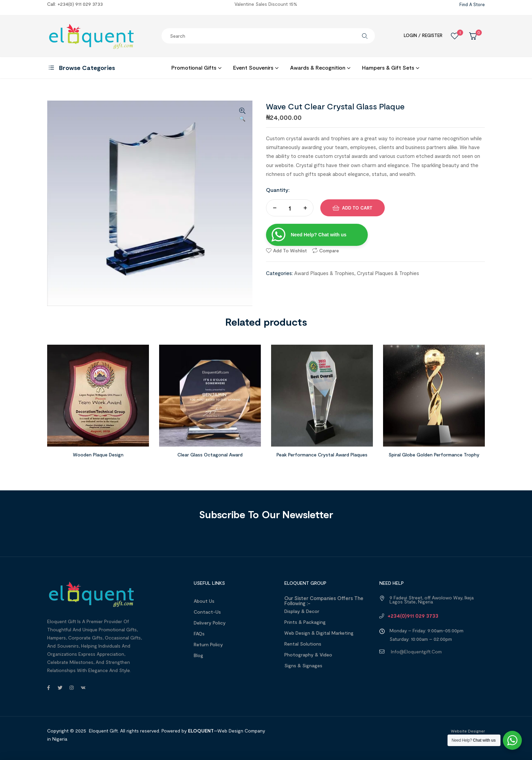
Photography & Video (308, 655)
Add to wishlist (290, 250)
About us (204, 601)
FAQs (199, 634)
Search (365, 36)
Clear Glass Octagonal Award (210, 455)
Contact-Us (207, 612)
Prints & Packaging (305, 622)
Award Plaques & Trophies (324, 273)
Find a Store (472, 4)
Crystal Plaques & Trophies (388, 273)
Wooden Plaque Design (98, 455)
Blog (198, 655)
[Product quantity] (290, 208)
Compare (329, 250)
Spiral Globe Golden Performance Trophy (434, 455)
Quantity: (278, 190)
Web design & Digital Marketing (319, 633)
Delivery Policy (210, 623)
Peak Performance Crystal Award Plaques (322, 455)
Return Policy (208, 644)
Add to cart (357, 208)
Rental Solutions (303, 644)
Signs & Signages (303, 665)
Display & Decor (302, 611)
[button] (242, 115)
